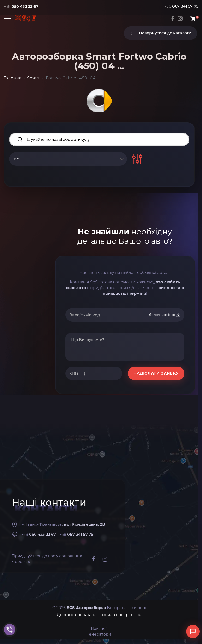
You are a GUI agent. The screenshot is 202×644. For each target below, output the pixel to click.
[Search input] (99, 139)
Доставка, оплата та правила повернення (99, 615)
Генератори (99, 634)
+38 (21, 7)
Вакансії (99, 628)
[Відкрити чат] (193, 631)
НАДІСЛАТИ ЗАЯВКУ (156, 373)
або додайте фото (164, 315)
